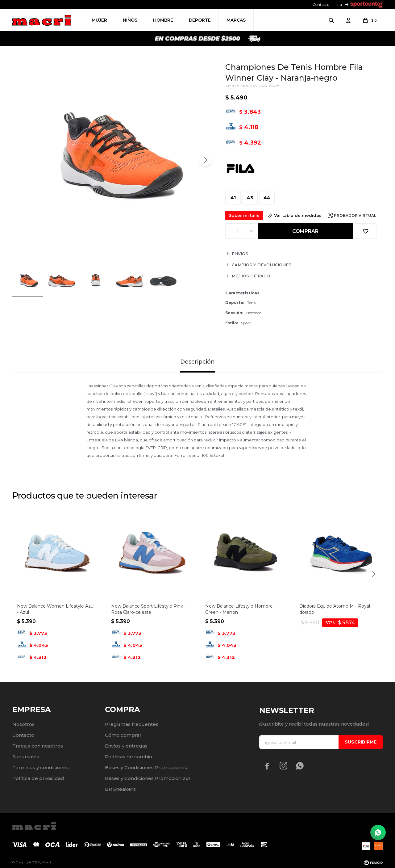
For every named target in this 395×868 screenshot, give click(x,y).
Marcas (236, 20)
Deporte (200, 20)
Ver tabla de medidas (298, 215)
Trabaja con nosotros (38, 746)
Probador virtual (355, 215)
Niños (130, 20)
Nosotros (23, 724)
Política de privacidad (38, 778)
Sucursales (26, 757)
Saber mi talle (244, 215)
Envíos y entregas (126, 746)
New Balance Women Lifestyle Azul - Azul (56, 609)
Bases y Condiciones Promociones (146, 767)
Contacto (321, 4)
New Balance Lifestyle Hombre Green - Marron (239, 609)
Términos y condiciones (41, 767)
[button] (205, 160)
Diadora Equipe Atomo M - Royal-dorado (335, 609)
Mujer (99, 20)
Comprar (305, 231)
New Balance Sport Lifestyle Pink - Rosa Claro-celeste (148, 609)
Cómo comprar (123, 735)
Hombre (163, 20)
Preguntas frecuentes (132, 724)
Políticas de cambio (129, 757)
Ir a (339, 4)
